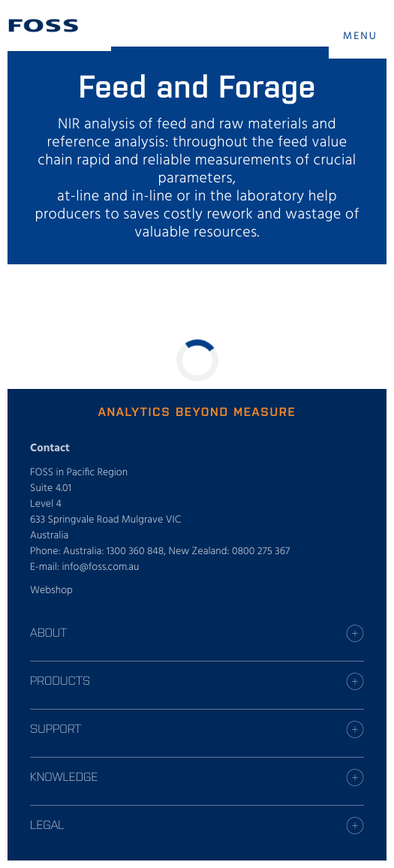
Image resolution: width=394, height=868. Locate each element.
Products (60, 680)
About (48, 632)
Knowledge (64, 776)
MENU (360, 36)
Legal (47, 824)
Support (56, 728)
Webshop (51, 591)
